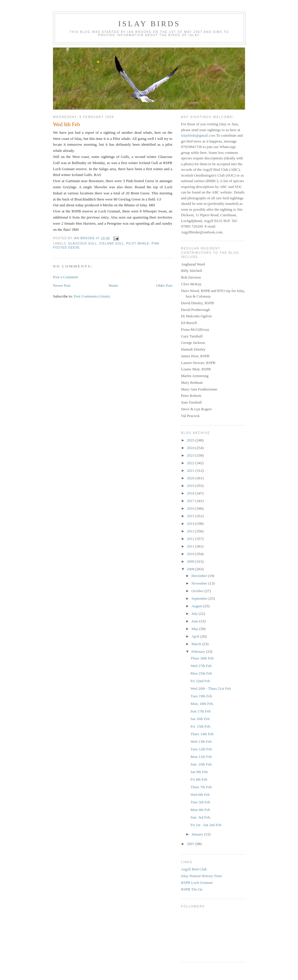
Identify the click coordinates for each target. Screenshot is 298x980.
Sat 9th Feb (199, 772)
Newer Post (62, 285)
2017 (191, 501)
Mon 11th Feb (201, 757)
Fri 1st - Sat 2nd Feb (206, 825)
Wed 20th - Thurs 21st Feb (210, 688)
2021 (191, 470)
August (197, 606)
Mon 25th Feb (201, 673)
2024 (191, 448)
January (198, 834)
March (197, 644)
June (195, 621)
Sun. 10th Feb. (201, 764)
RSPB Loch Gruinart (197, 883)
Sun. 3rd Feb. (201, 817)
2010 (191, 554)
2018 (191, 493)
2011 (191, 546)
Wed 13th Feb (201, 741)
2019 (191, 486)
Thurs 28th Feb (202, 658)
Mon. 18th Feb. (202, 704)
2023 (191, 455)
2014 (191, 524)
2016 (191, 508)
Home (113, 285)
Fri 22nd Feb (200, 681)
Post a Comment (65, 277)
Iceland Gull (112, 243)
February (199, 651)
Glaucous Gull (83, 243)
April (196, 636)
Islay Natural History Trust (201, 876)
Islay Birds (149, 24)
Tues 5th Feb (200, 802)
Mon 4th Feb (200, 810)
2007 (191, 844)
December (200, 576)
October (198, 591)
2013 (191, 531)
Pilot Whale (138, 243)
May (195, 629)
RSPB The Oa (192, 889)
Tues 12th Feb (201, 749)
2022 (191, 463)
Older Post (164, 285)
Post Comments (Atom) (92, 296)
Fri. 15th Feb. (201, 726)
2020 (191, 478)
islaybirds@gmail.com (198, 135)
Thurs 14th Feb (202, 734)
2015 (191, 516)
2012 (191, 539)
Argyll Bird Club (194, 869)
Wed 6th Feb (200, 795)
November (200, 583)
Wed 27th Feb (201, 666)
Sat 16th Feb (200, 719)
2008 (191, 569)
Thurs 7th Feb (201, 787)
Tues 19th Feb (201, 696)
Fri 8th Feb (199, 779)
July (195, 614)
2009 (191, 561)
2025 (191, 440)
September (200, 598)
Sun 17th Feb (200, 711)
